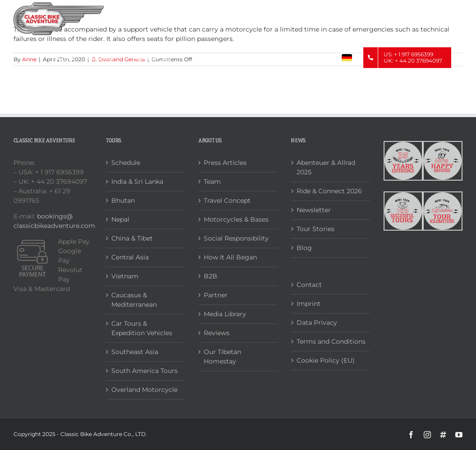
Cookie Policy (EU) (326, 360)
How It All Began (230, 257)
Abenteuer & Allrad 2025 (326, 167)
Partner (216, 295)
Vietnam (125, 276)
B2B (211, 276)
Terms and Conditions (331, 341)
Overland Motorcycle (144, 390)
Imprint (309, 304)
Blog (304, 248)
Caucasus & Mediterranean (134, 300)
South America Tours (144, 371)
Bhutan (123, 200)
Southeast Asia (135, 352)
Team (212, 182)
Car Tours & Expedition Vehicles (142, 328)
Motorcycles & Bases (236, 219)
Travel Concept (227, 200)
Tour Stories (316, 229)
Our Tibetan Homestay (222, 357)
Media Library (225, 314)
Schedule (126, 163)
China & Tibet (132, 238)
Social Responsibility (236, 238)
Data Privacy (317, 323)
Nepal (120, 219)
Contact (309, 285)
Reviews (217, 333)
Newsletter (314, 210)
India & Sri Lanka (137, 182)
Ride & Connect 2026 (329, 191)
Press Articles (225, 163)
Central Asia (130, 257)
